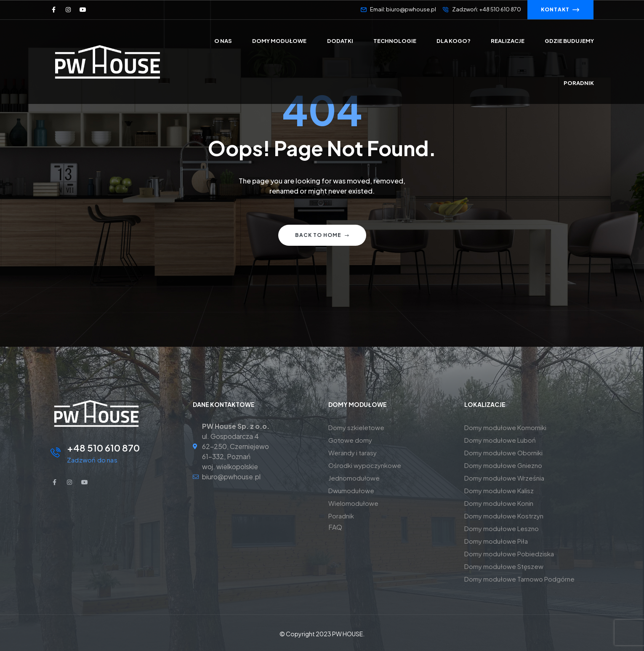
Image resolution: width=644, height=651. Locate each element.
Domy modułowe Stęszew (504, 566)
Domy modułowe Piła (496, 541)
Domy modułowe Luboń (500, 440)
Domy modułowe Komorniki (505, 427)
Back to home (322, 235)
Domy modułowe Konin (499, 503)
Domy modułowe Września (504, 478)
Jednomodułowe (354, 478)
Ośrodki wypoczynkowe (365, 465)
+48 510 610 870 (103, 448)
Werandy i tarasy (353, 453)
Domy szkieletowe (356, 427)
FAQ (335, 527)
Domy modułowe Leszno (502, 528)
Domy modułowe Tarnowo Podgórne (519, 579)
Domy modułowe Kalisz (499, 490)
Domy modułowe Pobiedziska (509, 554)
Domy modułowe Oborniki (503, 453)
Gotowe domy (350, 440)
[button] (560, 10)
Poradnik (341, 516)
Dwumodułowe (351, 490)
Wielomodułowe (353, 503)
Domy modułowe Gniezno (503, 465)
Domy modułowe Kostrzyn (504, 516)
